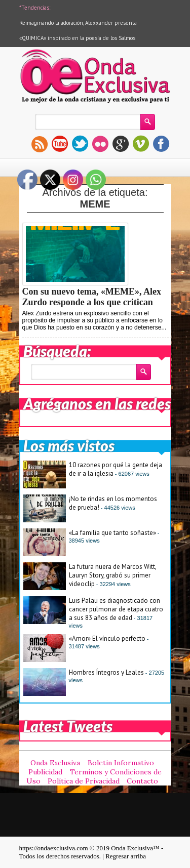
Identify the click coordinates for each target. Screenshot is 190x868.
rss (40, 144)
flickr (100, 144)
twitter (80, 144)
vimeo (141, 144)
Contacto (142, 781)
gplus (121, 144)
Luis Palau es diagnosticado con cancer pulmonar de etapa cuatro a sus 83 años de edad (116, 609)
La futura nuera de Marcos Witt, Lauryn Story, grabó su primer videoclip (112, 575)
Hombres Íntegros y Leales (106, 672)
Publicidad (45, 772)
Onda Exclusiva (55, 763)
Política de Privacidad (84, 781)
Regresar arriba (126, 856)
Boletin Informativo (121, 763)
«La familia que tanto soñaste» (112, 533)
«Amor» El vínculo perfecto (107, 638)
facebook (161, 144)
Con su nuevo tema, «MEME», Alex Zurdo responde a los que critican (92, 297)
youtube (60, 144)
